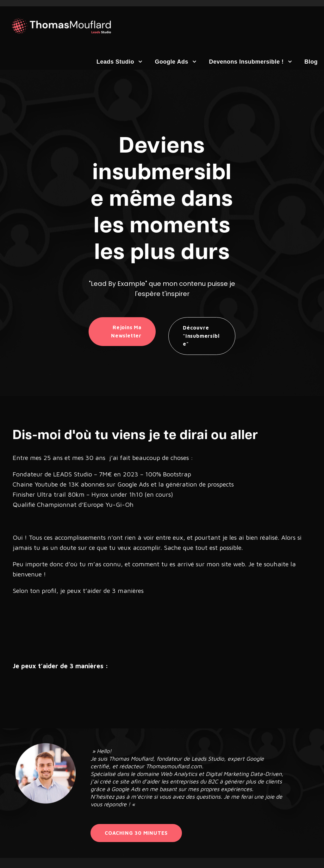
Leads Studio (115, 62)
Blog (311, 62)
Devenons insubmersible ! (246, 62)
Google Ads (172, 62)
